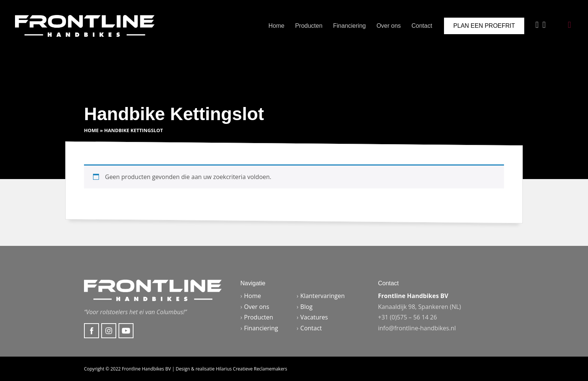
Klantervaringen (323, 296)
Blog (307, 307)
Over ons (389, 26)
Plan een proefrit (484, 26)
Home (277, 26)
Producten (309, 26)
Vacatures (314, 317)
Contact (422, 26)
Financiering (349, 26)
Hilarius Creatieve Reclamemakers (251, 369)
